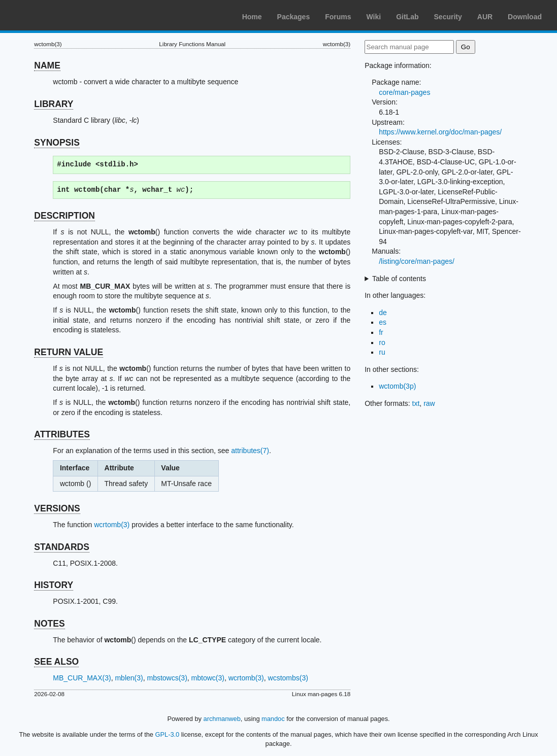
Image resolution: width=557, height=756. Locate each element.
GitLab (407, 17)
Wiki (374, 17)
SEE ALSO (56, 662)
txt (416, 403)
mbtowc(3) (208, 678)
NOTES (49, 624)
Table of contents (399, 279)
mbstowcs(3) (167, 678)
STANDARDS (62, 547)
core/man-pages (404, 92)
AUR (485, 17)
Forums (338, 17)
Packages (294, 17)
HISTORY (54, 585)
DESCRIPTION (64, 216)
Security (448, 17)
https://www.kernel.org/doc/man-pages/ (440, 132)
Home (252, 17)
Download (525, 17)
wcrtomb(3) (112, 525)
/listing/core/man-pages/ (417, 261)
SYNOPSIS (57, 143)
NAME (47, 65)
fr (381, 332)
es (383, 322)
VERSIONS (57, 508)
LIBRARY (54, 104)
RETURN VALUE (69, 352)
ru (382, 352)
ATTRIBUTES (62, 434)
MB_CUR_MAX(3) (82, 678)
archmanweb (222, 719)
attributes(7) (250, 451)
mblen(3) (129, 678)
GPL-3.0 (168, 734)
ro (382, 342)
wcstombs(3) (288, 678)
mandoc (273, 719)
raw (429, 403)
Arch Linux (56, 15)
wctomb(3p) (397, 386)
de (383, 313)
